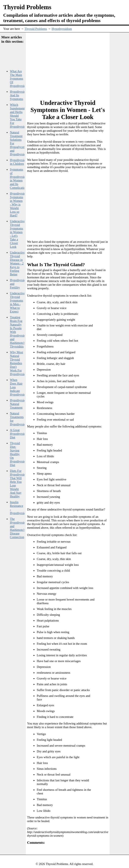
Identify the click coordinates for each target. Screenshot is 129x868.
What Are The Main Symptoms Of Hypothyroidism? (21, 78)
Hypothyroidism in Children (20, 162)
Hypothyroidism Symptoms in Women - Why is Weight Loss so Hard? (20, 204)
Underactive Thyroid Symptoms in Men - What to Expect (17, 302)
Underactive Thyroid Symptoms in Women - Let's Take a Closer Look (17, 234)
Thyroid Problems (36, 29)
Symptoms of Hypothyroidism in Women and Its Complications (20, 179)
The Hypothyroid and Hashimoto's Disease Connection (18, 528)
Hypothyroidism (62, 29)
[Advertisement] (76, 63)
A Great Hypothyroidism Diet (20, 434)
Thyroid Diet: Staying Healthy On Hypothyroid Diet (18, 454)
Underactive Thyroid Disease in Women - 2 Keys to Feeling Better (17, 263)
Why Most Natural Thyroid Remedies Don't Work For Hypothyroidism (20, 363)
